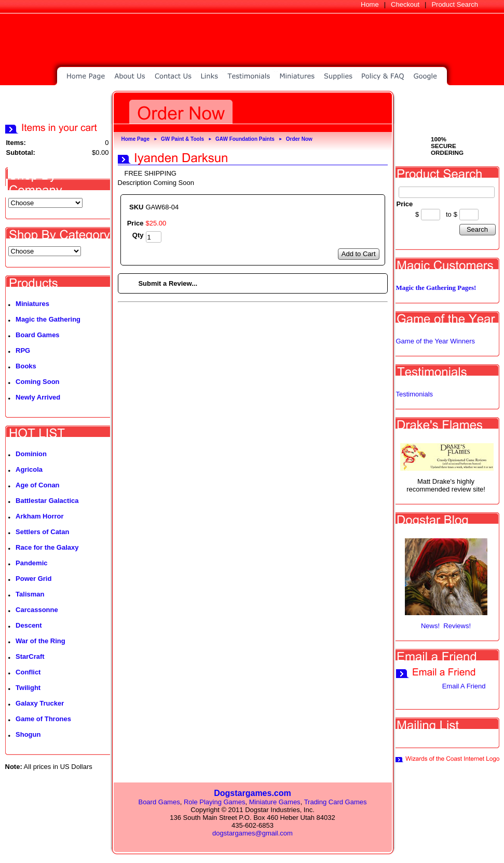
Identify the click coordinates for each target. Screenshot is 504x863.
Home (370, 4)
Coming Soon (38, 382)
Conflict (28, 672)
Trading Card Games (336, 802)
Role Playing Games (215, 802)
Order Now (299, 139)
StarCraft (30, 656)
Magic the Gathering (48, 319)
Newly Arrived (38, 397)
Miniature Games (275, 802)
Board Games (38, 335)
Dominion (31, 454)
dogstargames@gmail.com (253, 833)
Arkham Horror (39, 516)
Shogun (28, 734)
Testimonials (415, 394)
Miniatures (32, 304)
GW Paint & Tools (182, 139)
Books (26, 366)
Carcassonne (37, 610)
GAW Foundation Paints (245, 139)
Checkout (405, 4)
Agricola (29, 469)
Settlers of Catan (42, 532)
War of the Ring (40, 641)
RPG (23, 350)
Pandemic (31, 563)
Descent (29, 625)
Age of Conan (38, 485)
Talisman (30, 594)
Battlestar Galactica (47, 501)
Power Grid (33, 579)
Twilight (28, 688)
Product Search (455, 4)
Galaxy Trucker (40, 703)
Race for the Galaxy (47, 547)
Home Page (135, 139)
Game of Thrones (43, 719)
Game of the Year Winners (435, 341)
